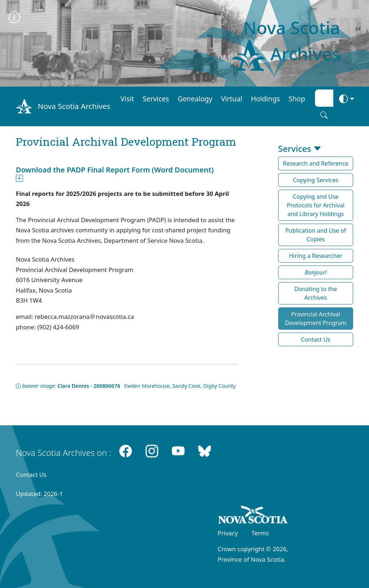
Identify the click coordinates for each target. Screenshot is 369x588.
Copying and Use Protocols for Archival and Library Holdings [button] (316, 205)
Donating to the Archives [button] (316, 293)
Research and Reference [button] (316, 163)
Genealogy (195, 99)
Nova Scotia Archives (74, 106)
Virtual (232, 99)
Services (156, 99)
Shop (297, 99)
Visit (127, 99)
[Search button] (324, 115)
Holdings (265, 99)
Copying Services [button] (316, 180)
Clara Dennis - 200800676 (89, 386)
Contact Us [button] (315, 339)
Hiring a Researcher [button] (316, 256)
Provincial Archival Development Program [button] (316, 319)
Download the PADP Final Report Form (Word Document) (115, 174)
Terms (260, 533)
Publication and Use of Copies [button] (316, 235)
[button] (316, 272)
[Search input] (324, 98)
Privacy (228, 533)
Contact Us (31, 475)
